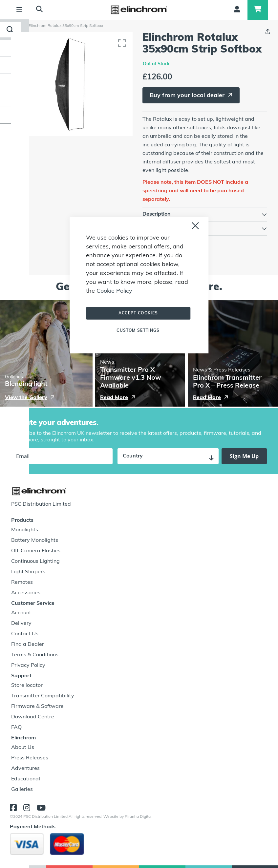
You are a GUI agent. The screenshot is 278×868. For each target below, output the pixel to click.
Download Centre (33, 717)
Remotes (22, 582)
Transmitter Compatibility (43, 696)
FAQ (16, 728)
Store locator (27, 686)
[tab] (205, 214)
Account (21, 613)
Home (19, 26)
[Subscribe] (244, 456)
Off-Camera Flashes (36, 551)
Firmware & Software (37, 707)
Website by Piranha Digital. (128, 817)
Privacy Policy (28, 666)
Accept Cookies (138, 313)
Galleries (22, 790)
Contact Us (25, 634)
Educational (26, 779)
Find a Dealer (28, 645)
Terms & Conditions (35, 655)
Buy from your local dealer (187, 96)
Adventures (25, 769)
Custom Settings (138, 330)
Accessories (26, 593)
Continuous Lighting (35, 561)
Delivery (21, 624)
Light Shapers (28, 572)
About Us (23, 748)
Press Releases (30, 758)
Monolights (25, 530)
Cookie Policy (114, 291)
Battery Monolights (35, 540)
